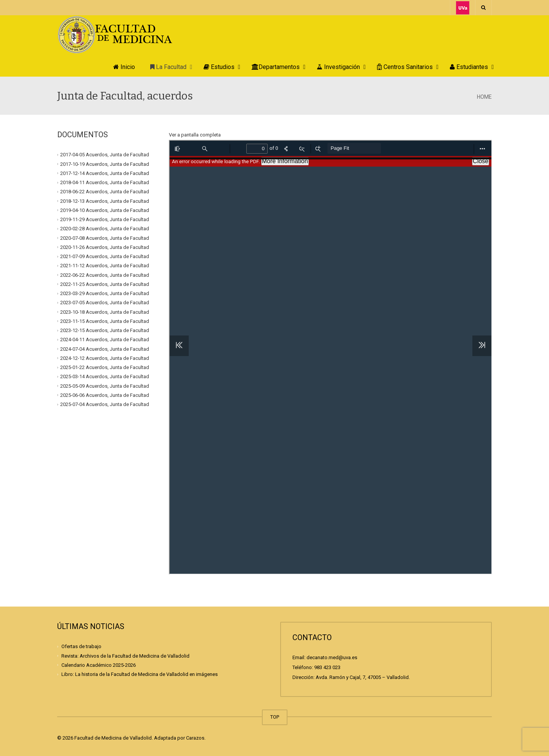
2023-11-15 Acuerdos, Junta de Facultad (105, 321)
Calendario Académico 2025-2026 (99, 665)
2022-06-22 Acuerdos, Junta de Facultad (105, 275)
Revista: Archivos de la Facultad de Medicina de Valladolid (125, 656)
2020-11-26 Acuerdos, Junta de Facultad (105, 247)
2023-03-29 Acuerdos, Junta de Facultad (105, 293)
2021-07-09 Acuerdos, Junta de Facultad (105, 256)
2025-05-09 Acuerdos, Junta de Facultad (105, 386)
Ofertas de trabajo (81, 646)
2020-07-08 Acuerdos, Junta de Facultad (105, 238)
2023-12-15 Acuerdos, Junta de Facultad (105, 330)
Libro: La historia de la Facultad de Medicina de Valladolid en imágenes (140, 674)
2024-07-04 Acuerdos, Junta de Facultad (105, 349)
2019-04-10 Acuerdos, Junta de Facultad (105, 210)
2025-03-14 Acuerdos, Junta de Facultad (105, 376)
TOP (275, 717)
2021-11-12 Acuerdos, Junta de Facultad (105, 266)
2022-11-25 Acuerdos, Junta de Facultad (105, 284)
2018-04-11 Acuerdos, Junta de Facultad (105, 182)
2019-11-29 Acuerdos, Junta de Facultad (105, 219)
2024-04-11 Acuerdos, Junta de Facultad (105, 339)
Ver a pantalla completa (195, 135)
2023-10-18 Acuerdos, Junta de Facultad (105, 312)
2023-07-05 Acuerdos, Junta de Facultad (105, 303)
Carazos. (196, 738)
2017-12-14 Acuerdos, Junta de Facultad (105, 173)
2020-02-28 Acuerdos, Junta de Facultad (105, 229)
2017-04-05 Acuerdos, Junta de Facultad (105, 155)
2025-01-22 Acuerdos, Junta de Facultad (105, 367)
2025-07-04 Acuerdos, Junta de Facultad (105, 404)
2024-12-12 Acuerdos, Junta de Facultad (105, 358)
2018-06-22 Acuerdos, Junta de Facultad (105, 192)
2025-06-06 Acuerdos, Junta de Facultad (105, 395)
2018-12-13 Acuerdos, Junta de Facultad (105, 201)
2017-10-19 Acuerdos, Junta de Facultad (105, 164)
